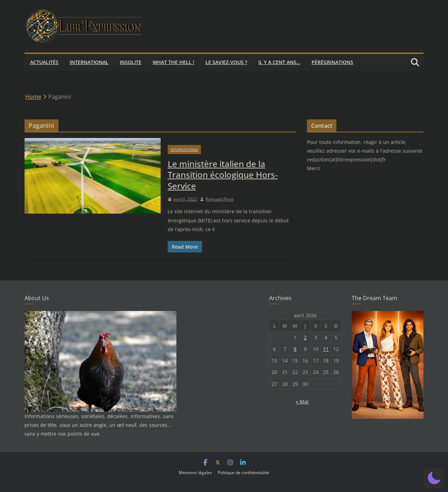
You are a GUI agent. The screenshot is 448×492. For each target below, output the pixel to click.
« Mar (302, 401)
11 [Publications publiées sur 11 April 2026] (326, 349)
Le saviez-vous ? (226, 62)
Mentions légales (195, 473)
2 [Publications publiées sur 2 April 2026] (305, 337)
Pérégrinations (332, 62)
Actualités (44, 62)
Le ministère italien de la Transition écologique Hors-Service (223, 175)
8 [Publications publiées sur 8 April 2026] (295, 349)
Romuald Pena (219, 199)
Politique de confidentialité (243, 473)
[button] (434, 478)
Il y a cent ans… (279, 62)
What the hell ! (173, 62)
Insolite (131, 62)
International (89, 62)
